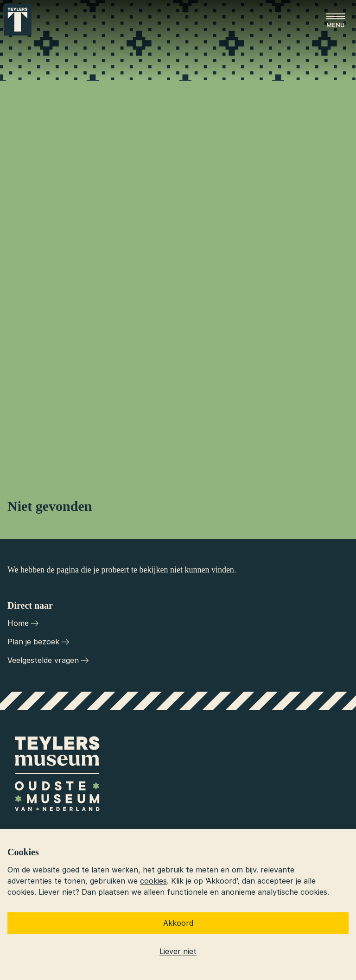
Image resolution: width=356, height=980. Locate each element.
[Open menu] (336, 20)
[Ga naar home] (18, 20)
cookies (153, 881)
